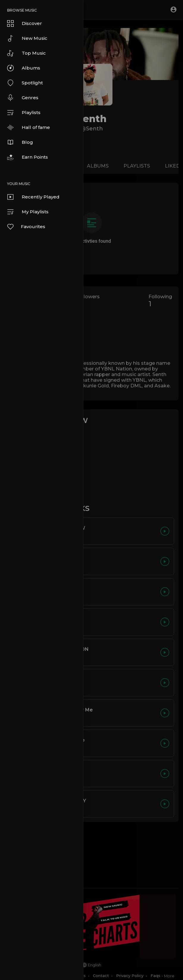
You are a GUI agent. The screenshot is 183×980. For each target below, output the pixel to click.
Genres (23, 98)
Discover (25, 23)
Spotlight (25, 83)
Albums (24, 68)
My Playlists (28, 212)
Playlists (24, 113)
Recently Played (33, 197)
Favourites (26, 227)
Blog (20, 142)
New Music (27, 38)
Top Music (26, 53)
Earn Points (28, 157)
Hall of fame (29, 127)
